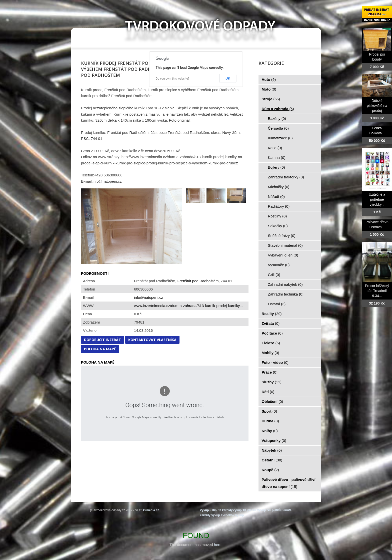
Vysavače (279, 265)
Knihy (270, 431)
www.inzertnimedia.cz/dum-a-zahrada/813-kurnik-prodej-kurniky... (188, 306)
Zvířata (271, 323)
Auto (269, 79)
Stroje (271, 99)
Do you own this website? (173, 79)
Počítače (272, 333)
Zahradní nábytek (285, 284)
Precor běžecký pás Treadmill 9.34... (377, 291)
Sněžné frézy (282, 236)
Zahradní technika (286, 294)
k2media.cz (151, 510)
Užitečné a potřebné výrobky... (377, 199)
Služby (272, 382)
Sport (269, 411)
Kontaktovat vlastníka (152, 340)
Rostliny (277, 216)
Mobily (270, 353)
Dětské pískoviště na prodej (377, 106)
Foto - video (275, 362)
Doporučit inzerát (102, 340)
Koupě (270, 470)
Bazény (277, 118)
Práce (270, 372)
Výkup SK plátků (269, 510)
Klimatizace (280, 138)
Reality (272, 314)
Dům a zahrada (278, 109)
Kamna (277, 158)
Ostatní (277, 304)
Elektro (271, 343)
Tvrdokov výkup (232, 515)
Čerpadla (278, 128)
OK (228, 78)
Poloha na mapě (100, 349)
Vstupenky (274, 441)
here (218, 545)
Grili (274, 275)
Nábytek (272, 450)
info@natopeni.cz (148, 297)
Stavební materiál (285, 245)
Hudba (270, 421)
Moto (269, 89)
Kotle (275, 148)
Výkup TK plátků (244, 510)
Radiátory (279, 206)
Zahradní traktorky (286, 177)
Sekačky (278, 226)
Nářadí (276, 197)
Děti (268, 392)
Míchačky (279, 187)
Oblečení (272, 401)
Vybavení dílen (283, 255)
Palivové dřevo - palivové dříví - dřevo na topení (290, 483)
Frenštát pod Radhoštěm (198, 281)
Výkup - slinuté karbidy (216, 510)
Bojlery (276, 167)
